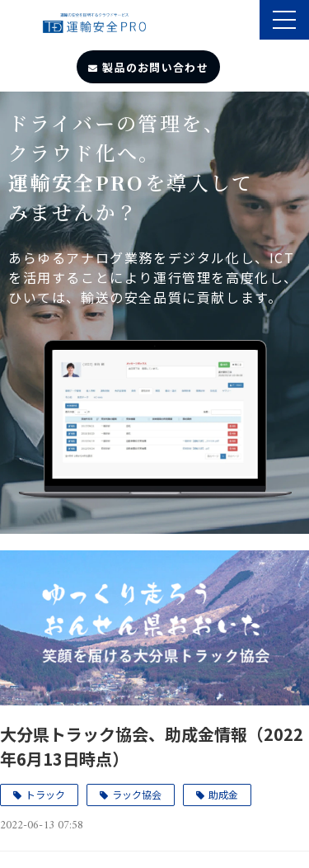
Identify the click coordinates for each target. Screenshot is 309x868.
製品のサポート (245, 21)
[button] (284, 20)
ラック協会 (137, 794)
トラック (45, 794)
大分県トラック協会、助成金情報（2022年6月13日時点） (152, 746)
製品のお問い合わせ (155, 67)
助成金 (223, 794)
